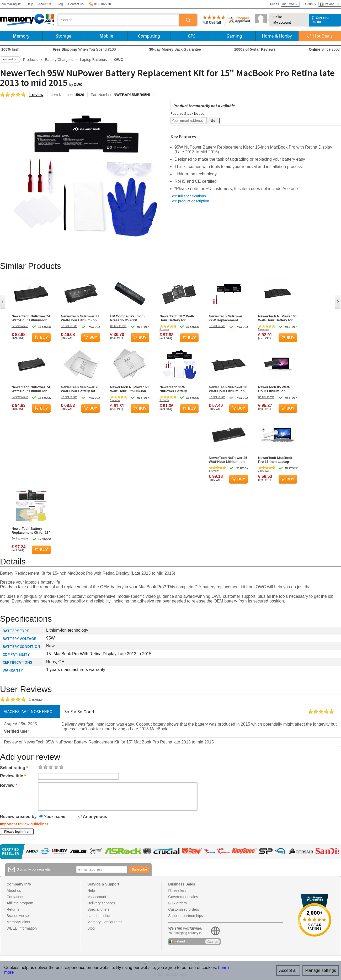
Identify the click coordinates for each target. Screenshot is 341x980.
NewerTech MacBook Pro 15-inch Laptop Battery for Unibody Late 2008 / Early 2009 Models (276, 460)
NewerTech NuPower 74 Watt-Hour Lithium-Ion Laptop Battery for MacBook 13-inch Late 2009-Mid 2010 (31, 318)
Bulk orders (177, 903)
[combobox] (119, 20)
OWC (78, 85)
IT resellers (177, 890)
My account (282, 23)
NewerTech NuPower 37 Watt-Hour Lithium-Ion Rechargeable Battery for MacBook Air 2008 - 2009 (80, 318)
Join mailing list (11, 4)
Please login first (17, 832)
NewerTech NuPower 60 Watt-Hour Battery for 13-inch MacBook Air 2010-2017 (277, 318)
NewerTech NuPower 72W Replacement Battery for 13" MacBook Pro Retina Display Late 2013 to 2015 (226, 318)
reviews (264, 329)
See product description (190, 201)
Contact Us (76, 4)
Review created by (18, 817)
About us (14, 890)
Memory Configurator (105, 922)
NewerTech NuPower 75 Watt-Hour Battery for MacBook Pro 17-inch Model (80, 389)
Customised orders (184, 909)
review (164, 329)
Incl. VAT (290, 4)
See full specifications (188, 196)
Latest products (100, 916)
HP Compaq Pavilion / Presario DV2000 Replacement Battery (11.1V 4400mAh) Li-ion (129, 318)
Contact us (15, 897)
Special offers (98, 909)
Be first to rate (20, 326)
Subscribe (139, 869)
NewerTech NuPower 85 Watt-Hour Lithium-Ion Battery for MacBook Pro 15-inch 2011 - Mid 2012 (228, 460)
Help (30, 4)
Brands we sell (18, 916)
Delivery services (101, 903)
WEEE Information (22, 928)
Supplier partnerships (185, 916)
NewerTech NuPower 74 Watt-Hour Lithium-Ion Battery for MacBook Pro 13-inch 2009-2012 (31, 389)
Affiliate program (20, 903)
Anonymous (93, 817)
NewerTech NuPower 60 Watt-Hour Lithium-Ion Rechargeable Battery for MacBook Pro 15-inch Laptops (129, 389)
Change (212, 942)
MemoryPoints (18, 922)
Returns (13, 909)
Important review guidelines (24, 824)
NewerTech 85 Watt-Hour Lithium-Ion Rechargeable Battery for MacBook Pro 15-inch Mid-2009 (276, 389)
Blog (60, 4)
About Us (45, 4)
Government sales (183, 897)
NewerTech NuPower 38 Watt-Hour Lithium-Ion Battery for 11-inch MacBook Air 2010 (228, 389)
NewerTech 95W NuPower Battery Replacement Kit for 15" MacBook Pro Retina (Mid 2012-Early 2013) (179, 389)
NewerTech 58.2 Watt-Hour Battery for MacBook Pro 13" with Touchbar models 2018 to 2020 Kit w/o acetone (178, 318)
